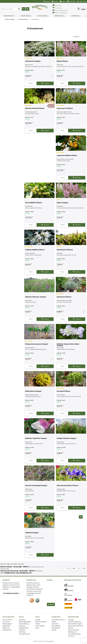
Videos (63, 1)
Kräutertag (22, 632)
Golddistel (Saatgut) (32, 533)
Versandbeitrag (56, 626)
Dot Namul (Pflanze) (63, 391)
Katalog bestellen (24, 628)
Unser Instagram (40, 626)
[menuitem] (47, 1)
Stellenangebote (7, 624)
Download (51, 604)
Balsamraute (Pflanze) (64, 297)
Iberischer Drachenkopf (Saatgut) (36, 486)
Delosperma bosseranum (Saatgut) (37, 344)
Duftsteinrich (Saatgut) (33, 61)
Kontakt (54, 622)
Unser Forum (57, 8)
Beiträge (55, 1)
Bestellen (45, 83)
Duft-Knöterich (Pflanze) (65, 250)
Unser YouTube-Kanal (60, 13)
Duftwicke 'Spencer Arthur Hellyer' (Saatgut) (68, 345)
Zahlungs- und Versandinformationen (74, 633)
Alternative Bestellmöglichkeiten (25, 621)
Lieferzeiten (55, 624)
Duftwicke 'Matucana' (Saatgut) (36, 297)
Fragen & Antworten (41, 622)
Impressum (71, 636)
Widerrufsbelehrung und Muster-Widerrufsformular (76, 625)
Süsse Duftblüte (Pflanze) (34, 203)
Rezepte (47, 1)
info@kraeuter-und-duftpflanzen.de (18, 573)
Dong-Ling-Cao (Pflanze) (65, 108)
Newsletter (22, 630)
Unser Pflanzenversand (58, 620)
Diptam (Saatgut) (62, 203)
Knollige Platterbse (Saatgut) (66, 438)
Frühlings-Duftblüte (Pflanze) (35, 250)
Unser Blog (57, 5)
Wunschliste (71, 1)
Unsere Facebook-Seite (60, 10)
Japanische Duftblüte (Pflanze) (67, 156)
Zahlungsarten (56, 628)
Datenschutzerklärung (74, 622)
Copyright (71, 620)
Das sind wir (6, 622)
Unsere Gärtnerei (7, 620)
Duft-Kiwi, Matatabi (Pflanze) (35, 108)
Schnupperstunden (24, 634)
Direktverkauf (6, 626)
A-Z (24, 9)
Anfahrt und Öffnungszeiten (7, 629)
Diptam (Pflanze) (62, 61)
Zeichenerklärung (24, 624)
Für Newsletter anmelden (12, 593)
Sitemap (54, 630)
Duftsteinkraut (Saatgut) (33, 391)
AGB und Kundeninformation (74, 629)
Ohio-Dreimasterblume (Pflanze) (68, 486)
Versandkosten (50, 641)
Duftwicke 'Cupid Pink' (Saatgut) (36, 438)
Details (31, 83)
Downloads (22, 626)
